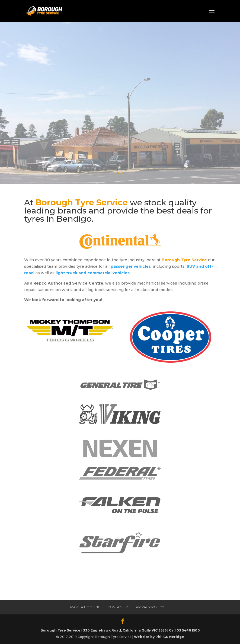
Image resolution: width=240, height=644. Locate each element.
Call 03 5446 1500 (184, 630)
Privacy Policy (150, 607)
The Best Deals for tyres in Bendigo (112, 86)
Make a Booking (84, 123)
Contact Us (118, 607)
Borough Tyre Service (60, 630)
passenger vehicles (131, 266)
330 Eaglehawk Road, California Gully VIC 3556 (125, 630)
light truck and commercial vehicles (93, 273)
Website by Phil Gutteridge (159, 637)
